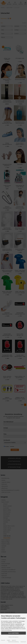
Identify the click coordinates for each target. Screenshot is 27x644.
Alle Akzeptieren (13, 633)
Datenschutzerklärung (13, 642)
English (8, 640)
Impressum (23, 642)
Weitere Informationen (13, 637)
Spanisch (14, 640)
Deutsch (3, 640)
